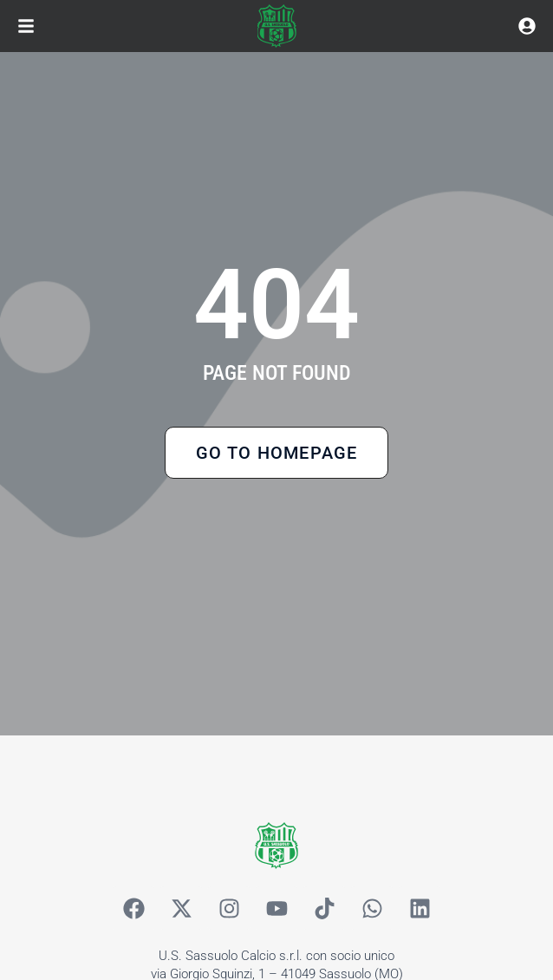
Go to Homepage (277, 453)
